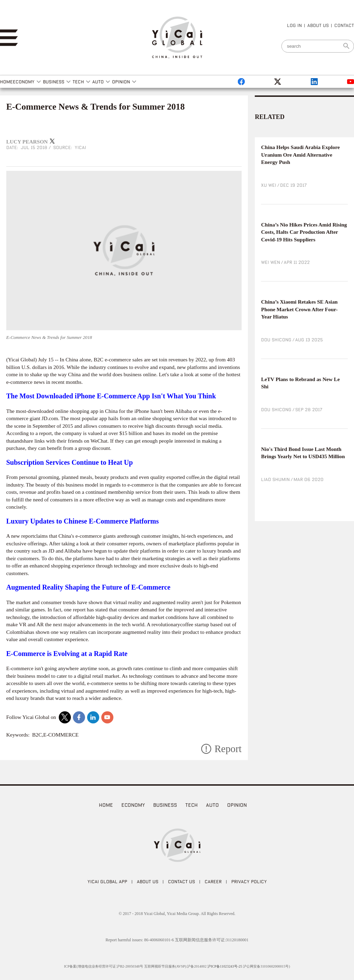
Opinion (237, 805)
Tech (192, 805)
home (106, 805)
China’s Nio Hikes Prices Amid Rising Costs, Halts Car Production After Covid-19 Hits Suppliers (304, 232)
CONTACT (344, 25)
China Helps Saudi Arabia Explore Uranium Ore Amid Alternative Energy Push (300, 155)
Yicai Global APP (107, 881)
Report (228, 749)
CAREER (213, 881)
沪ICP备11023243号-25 (225, 966)
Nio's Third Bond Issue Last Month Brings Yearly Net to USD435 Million (303, 453)
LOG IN (294, 25)
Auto (212, 805)
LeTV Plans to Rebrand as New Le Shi (300, 383)
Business (165, 805)
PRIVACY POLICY (249, 881)
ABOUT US (318, 25)
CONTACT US (181, 881)
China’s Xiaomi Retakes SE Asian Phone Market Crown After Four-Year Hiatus (299, 309)
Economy (133, 805)
